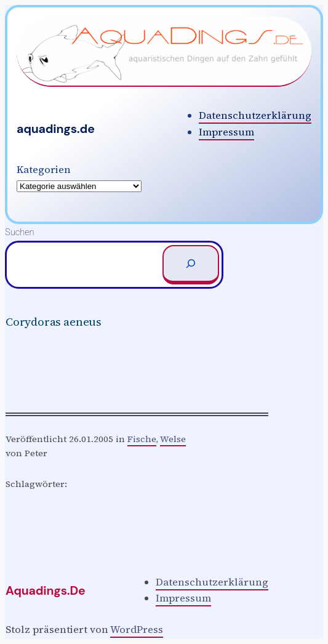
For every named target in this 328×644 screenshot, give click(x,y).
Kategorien (44, 170)
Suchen (20, 232)
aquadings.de (56, 129)
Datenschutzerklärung (255, 115)
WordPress (137, 630)
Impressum (226, 132)
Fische (142, 439)
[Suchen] (191, 265)
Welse (173, 439)
